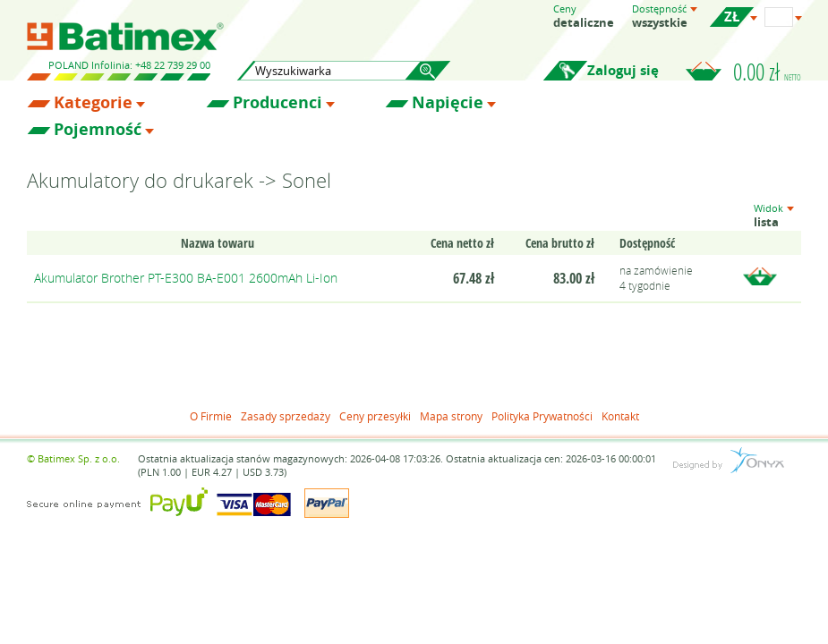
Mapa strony (451, 416)
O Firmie (211, 416)
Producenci (277, 103)
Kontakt (620, 416)
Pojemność (98, 130)
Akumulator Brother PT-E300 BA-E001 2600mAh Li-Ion (186, 278)
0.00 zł (767, 72)
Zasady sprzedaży (286, 416)
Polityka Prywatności (542, 416)
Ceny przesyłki (375, 416)
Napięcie (448, 103)
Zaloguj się (623, 70)
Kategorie (93, 103)
